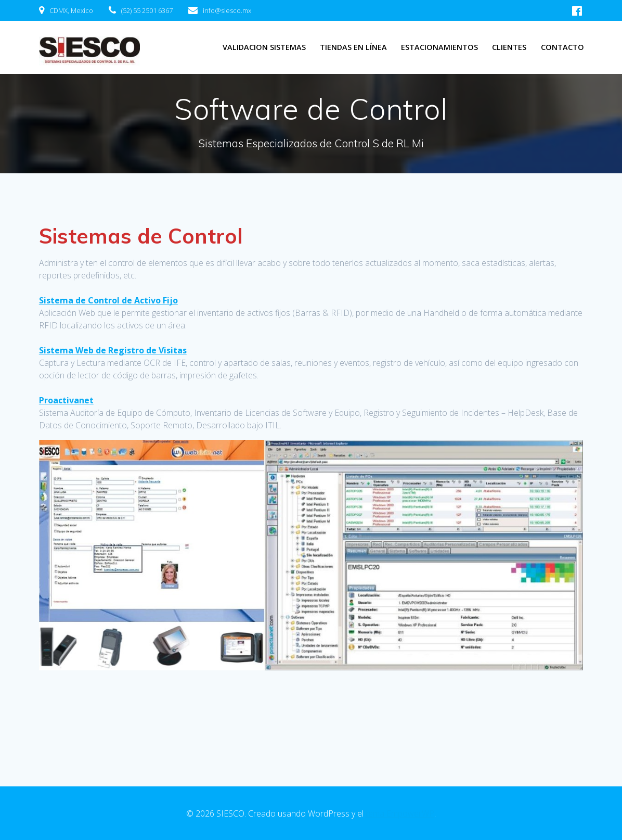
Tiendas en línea (353, 47)
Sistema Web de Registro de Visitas (113, 350)
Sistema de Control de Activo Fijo (108, 300)
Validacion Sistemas (264, 47)
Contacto (562, 47)
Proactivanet (66, 400)
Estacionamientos (439, 47)
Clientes (509, 47)
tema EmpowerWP (400, 813)
